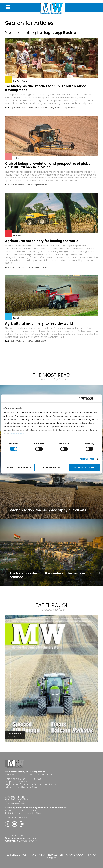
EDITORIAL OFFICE (16, 855)
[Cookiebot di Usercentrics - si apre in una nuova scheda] (81, 398)
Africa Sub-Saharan (31, 108)
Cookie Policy (17, 433)
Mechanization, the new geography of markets (48, 510)
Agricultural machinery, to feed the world (39, 323)
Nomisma (45, 108)
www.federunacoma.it (17, 818)
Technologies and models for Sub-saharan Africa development (46, 88)
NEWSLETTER (56, 855)
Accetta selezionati (51, 468)
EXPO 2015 (42, 341)
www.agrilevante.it (29, 841)
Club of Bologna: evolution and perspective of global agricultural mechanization (48, 165)
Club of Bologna (17, 185)
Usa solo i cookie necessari (19, 468)
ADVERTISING (37, 855)
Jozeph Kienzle (69, 108)
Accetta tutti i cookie (84, 468)
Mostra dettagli (87, 459)
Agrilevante (15, 108)
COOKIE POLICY (75, 855)
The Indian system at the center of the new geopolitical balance (55, 575)
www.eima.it (32, 838)
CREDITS (51, 858)
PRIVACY (92, 855)
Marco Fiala (42, 185)
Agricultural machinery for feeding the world (42, 241)
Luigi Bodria (56, 108)
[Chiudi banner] (99, 398)
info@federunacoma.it (17, 782)
